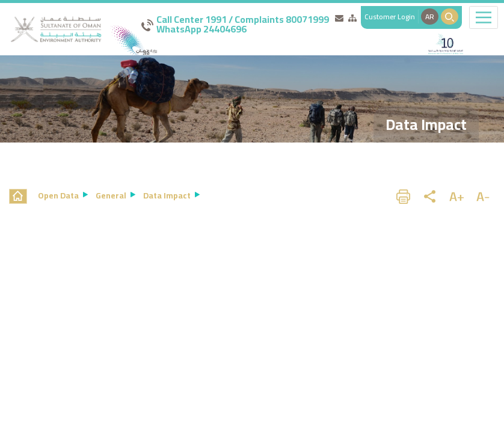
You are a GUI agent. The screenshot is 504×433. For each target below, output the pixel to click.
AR (430, 17)
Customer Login (390, 17)
